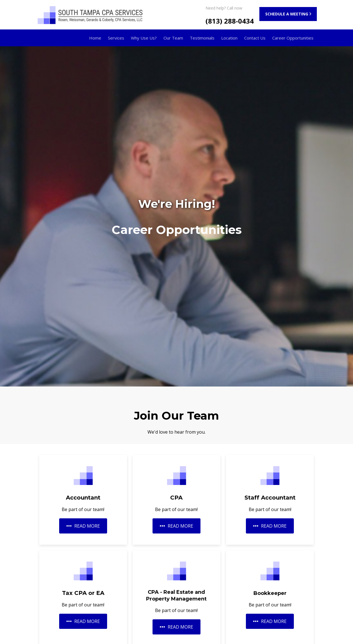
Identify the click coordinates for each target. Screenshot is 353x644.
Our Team (173, 38)
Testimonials (202, 38)
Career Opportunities (293, 38)
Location (229, 38)
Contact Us (255, 38)
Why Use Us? (144, 38)
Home (95, 38)
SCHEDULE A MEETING (287, 14)
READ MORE (83, 526)
